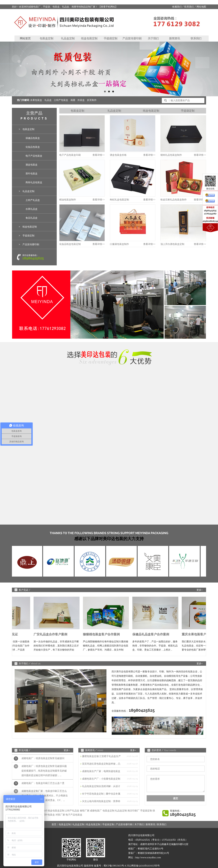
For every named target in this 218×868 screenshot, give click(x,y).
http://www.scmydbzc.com (148, 858)
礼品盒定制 (68, 38)
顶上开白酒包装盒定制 (172, 244)
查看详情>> (99, 155)
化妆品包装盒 (33, 147)
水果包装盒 (36, 100)
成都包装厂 (96, 811)
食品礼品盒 (32, 218)
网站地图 (201, 7)
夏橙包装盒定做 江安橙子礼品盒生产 (102, 756)
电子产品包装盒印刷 (70, 155)
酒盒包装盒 (32, 165)
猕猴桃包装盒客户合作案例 (103, 634)
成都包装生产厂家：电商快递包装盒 (101, 771)
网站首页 (25, 38)
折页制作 (92, 100)
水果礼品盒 (32, 209)
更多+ (200, 590)
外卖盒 (81, 100)
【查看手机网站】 (108, 7)
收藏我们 (177, 7)
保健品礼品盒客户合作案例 (152, 634)
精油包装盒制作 (68, 200)
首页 (54, 824)
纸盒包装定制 (89, 38)
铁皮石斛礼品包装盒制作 (174, 200)
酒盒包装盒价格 (118, 155)
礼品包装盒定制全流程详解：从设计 (101, 786)
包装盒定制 (46, 38)
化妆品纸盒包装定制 (70, 244)
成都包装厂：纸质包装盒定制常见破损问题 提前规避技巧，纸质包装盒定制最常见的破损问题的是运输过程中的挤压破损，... (44, 772)
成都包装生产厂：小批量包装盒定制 (101, 779)
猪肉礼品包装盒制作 (171, 155)
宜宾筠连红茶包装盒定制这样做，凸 (101, 764)
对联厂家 (60, 815)
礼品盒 (48, 100)
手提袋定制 (111, 38)
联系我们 (189, 7)
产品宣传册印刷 (132, 38)
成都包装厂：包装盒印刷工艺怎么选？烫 (43, 784)
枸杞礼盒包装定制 (119, 200)
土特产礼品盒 (33, 200)
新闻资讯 (175, 38)
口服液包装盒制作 (119, 244)
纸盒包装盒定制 (56, 811)
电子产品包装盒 (34, 156)
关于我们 (153, 38)
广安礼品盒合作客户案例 (52, 634)
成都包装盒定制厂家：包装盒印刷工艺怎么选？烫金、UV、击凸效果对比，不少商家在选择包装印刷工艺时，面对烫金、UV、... (45, 797)
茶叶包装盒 (32, 174)
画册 (73, 100)
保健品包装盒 (33, 138)
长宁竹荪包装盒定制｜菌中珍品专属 (101, 794)
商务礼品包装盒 (34, 182)
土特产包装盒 (61, 100)
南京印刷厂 (134, 811)
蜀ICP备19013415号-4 (115, 866)
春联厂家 (85, 811)
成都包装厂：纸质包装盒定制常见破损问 (43, 759)
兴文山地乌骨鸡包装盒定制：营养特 (101, 801)
